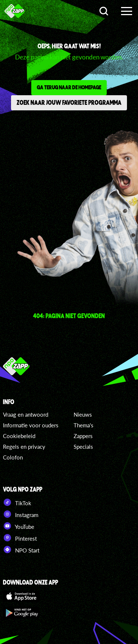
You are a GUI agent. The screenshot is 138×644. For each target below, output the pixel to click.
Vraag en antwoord (26, 414)
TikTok (17, 502)
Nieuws (83, 414)
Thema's (84, 425)
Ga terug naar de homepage (69, 87)
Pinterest (20, 538)
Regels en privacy (24, 447)
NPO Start (21, 550)
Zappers (83, 436)
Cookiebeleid (19, 436)
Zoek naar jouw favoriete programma (69, 102)
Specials (83, 447)
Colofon (13, 457)
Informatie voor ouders (31, 425)
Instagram (21, 514)
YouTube (19, 526)
